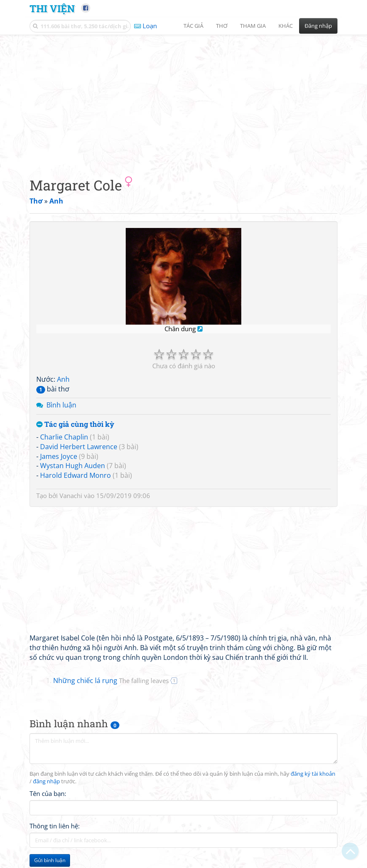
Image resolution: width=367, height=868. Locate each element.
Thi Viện (52, 8)
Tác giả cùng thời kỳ (75, 425)
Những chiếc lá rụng (111, 680)
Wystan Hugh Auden (73, 466)
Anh (63, 379)
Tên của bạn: (48, 793)
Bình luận (61, 405)
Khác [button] (286, 26)
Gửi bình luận (50, 860)
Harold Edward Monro (76, 475)
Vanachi (71, 496)
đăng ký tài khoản (313, 774)
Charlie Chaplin (64, 437)
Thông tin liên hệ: (55, 826)
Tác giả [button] (193, 26)
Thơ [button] (222, 26)
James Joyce (59, 456)
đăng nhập (46, 781)
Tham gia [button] (253, 26)
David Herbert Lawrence (79, 447)
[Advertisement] (183, 99)
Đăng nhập (318, 26)
